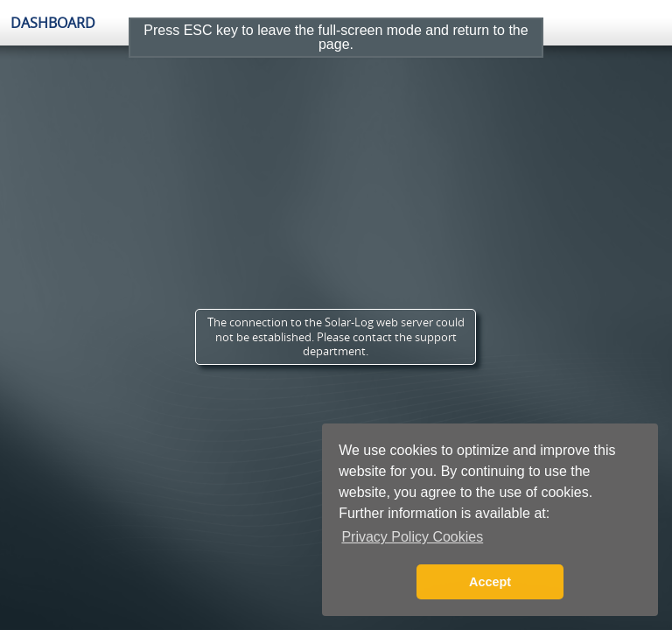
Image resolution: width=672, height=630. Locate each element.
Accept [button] (490, 582)
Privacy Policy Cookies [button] (412, 537)
